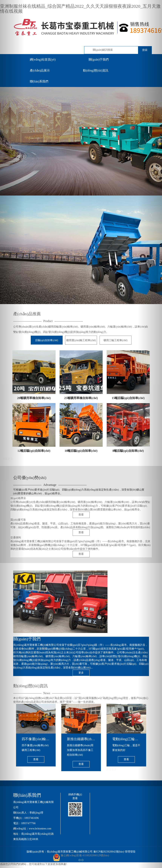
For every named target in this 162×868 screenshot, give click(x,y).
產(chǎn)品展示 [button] (40, 70)
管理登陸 (130, 852)
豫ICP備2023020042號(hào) (109, 852)
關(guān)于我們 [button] (99, 59)
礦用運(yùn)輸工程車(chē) (81, 340)
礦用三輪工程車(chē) (116, 340)
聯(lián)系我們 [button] (39, 81)
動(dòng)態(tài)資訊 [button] (96, 70)
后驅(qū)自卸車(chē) (47, 340)
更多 (81, 673)
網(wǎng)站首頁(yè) (43, 59)
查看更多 (111, 770)
